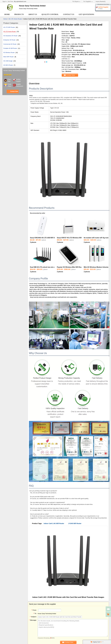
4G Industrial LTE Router (11, 36)
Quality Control (50, 14)
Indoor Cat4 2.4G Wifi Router (54, 523)
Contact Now (14, 91)
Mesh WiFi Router (9, 57)
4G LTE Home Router (15, 19)
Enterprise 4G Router (10, 40)
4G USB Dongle (8, 61)
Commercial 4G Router (10, 44)
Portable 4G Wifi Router (10, 48)
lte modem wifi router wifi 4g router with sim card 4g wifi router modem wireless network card (96, 238)
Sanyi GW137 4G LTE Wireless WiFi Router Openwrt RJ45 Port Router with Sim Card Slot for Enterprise (69, 238)
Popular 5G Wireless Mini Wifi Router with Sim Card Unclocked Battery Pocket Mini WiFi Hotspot (69, 267)
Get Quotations (86, 14)
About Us (33, 14)
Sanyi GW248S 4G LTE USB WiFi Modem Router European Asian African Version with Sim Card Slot (42, 238)
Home (7, 14)
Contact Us (69, 14)
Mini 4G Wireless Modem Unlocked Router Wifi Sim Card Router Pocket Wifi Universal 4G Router (96, 267)
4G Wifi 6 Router (8, 65)
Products (19, 14)
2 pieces (33, 242)
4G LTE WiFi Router (9, 27)
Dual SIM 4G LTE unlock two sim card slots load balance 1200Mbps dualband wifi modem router (42, 267)
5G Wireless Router (9, 53)
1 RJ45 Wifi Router (75, 523)
